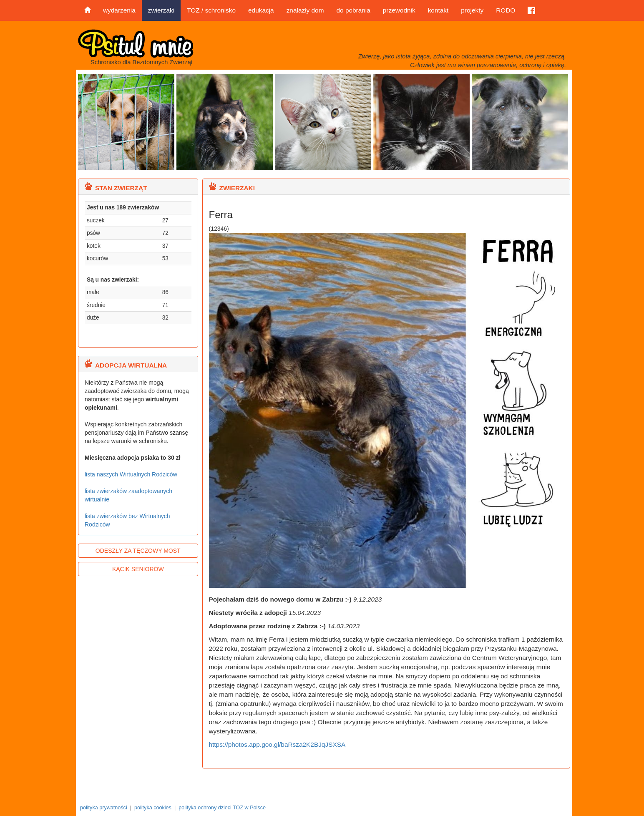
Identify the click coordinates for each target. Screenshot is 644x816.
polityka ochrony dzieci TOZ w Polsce (222, 808)
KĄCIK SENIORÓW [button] (138, 569)
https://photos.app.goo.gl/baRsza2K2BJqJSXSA (277, 744)
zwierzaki (161, 10)
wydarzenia (119, 10)
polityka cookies (153, 808)
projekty (472, 10)
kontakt (438, 10)
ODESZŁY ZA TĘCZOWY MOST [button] (138, 551)
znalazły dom (305, 10)
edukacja (261, 10)
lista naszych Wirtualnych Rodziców (131, 474)
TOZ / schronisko (211, 10)
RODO (506, 10)
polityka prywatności (104, 808)
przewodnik (399, 10)
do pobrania (353, 10)
